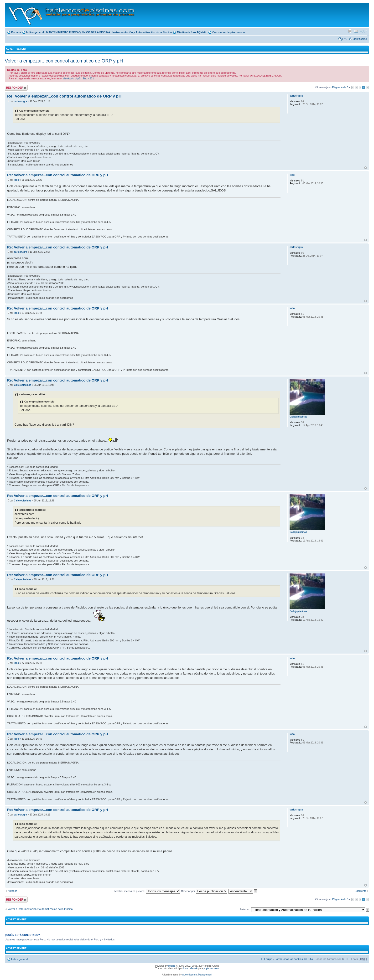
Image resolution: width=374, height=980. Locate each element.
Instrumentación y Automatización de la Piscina (142, 32)
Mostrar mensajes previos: (147, 891)
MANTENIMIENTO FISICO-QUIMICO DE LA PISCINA (78, 32)
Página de (340, 87)
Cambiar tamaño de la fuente (363, 31)
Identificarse (360, 39)
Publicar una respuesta (16, 88)
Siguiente (361, 891)
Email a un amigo (356, 31)
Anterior (12, 891)
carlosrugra (20, 101)
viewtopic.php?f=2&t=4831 (78, 78)
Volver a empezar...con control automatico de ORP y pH (64, 61)
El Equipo (267, 959)
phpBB (172, 966)
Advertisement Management (197, 975)
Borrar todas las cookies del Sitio (294, 959)
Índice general (35, 32)
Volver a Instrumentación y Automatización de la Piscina (40, 909)
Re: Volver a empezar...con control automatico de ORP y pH (64, 96)
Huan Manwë (190, 968)
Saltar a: (244, 909)
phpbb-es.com (211, 968)
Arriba (366, 168)
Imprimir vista (350, 31)
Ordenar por (204, 891)
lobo (16, 180)
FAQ (345, 39)
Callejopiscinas (23, 385)
